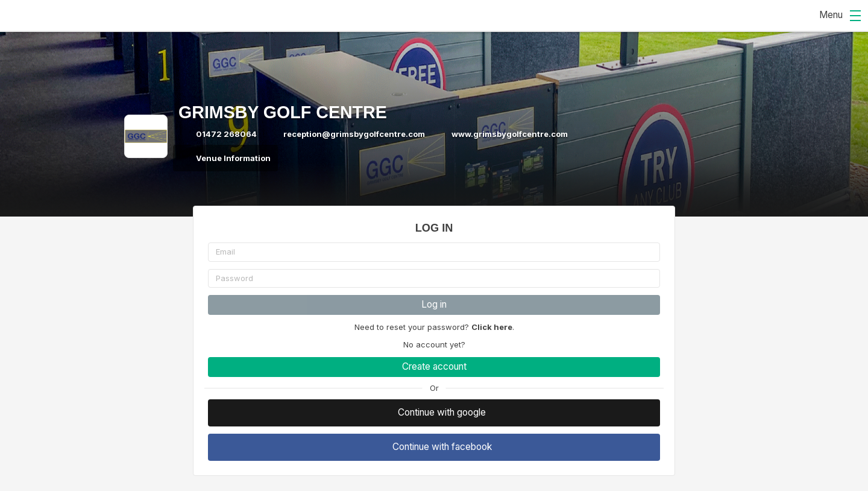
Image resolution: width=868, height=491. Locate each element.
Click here (492, 327)
